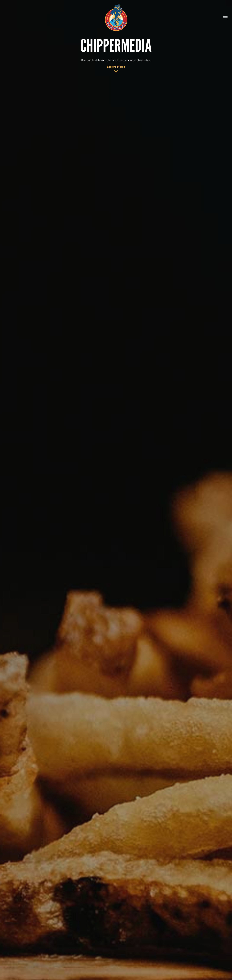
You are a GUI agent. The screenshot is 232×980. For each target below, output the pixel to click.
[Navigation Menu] (225, 18)
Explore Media (116, 67)
